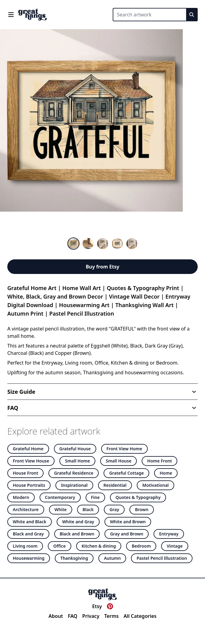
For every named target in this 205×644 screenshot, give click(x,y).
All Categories (140, 616)
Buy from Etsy (102, 267)
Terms (111, 616)
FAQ (73, 616)
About (56, 616)
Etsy (97, 606)
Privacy (91, 616)
